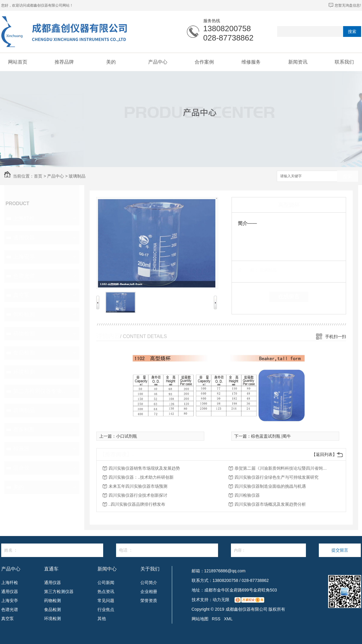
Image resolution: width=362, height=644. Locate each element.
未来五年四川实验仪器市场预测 (138, 486)
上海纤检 (24, 218)
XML (228, 619)
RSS (216, 619)
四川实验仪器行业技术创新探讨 (138, 495)
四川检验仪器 (247, 495)
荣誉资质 (149, 601)
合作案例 (204, 62)
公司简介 (149, 583)
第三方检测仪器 (59, 592)
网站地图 (200, 619)
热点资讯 (106, 592)
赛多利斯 (24, 430)
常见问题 (106, 601)
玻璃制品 (77, 176)
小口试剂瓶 (127, 436)
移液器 (21, 449)
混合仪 (21, 468)
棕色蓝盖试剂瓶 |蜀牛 (271, 436)
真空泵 (21, 295)
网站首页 (18, 62)
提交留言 (340, 550)
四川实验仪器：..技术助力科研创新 (141, 477)
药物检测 (24, 334)
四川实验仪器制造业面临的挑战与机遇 (270, 486)
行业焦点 (106, 610)
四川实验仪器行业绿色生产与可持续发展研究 (277, 477)
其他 (102, 619)
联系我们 (344, 62)
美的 (111, 62)
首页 (38, 176)
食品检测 (24, 353)
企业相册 (149, 592)
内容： (268, 550)
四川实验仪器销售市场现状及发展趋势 (144, 468)
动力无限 (221, 600)
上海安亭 (24, 257)
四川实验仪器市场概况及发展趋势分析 (270, 504)
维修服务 (251, 62)
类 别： (248, 270)
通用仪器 (24, 238)
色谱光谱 (24, 276)
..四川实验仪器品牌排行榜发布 (137, 504)
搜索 (352, 31)
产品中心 (158, 62)
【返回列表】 (324, 454)
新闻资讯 (298, 62)
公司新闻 (106, 583)
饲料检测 (24, 314)
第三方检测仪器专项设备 (41, 391)
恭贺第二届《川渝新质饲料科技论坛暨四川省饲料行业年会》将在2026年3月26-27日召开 (283, 468)
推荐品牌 (64, 62)
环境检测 (24, 372)
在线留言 (289, 297)
